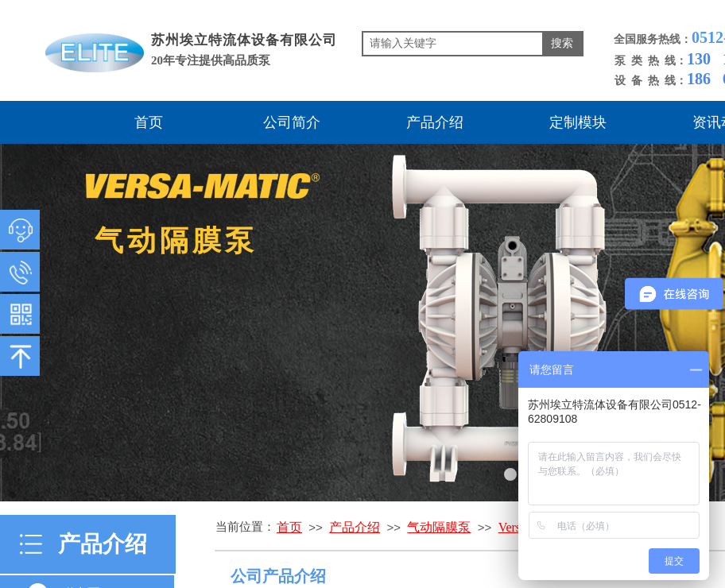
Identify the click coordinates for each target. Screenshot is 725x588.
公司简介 (292, 122)
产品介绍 (435, 122)
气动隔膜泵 (439, 527)
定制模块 (578, 122)
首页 (149, 122)
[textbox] (453, 44)
